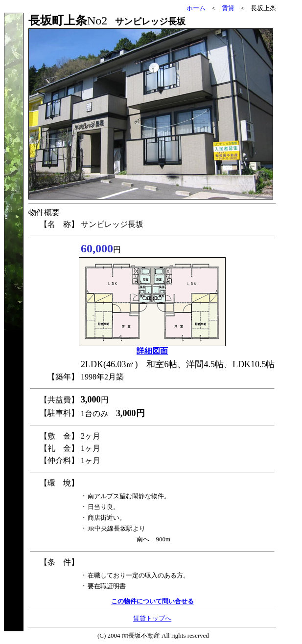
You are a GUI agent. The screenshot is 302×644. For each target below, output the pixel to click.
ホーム (196, 8)
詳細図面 (152, 351)
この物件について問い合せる (152, 601)
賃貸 (228, 8)
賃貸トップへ (152, 618)
